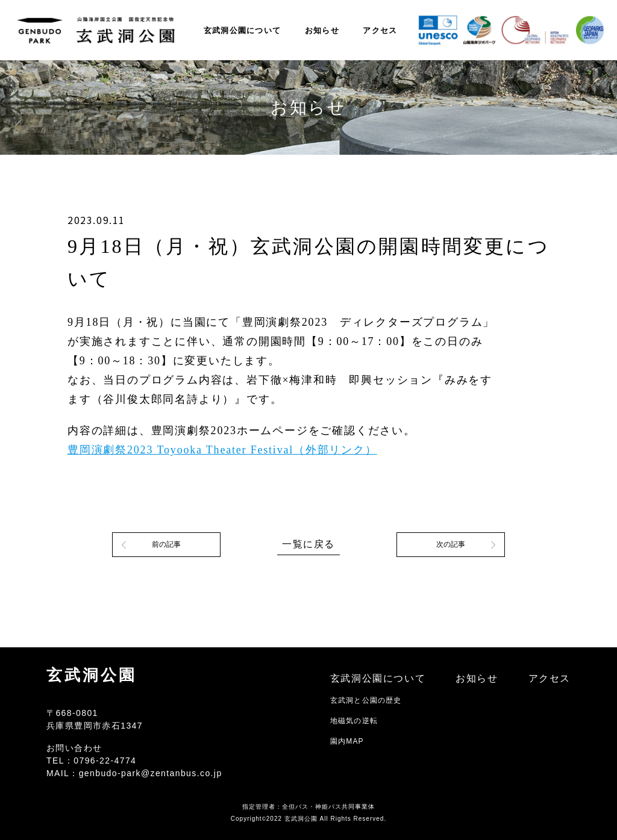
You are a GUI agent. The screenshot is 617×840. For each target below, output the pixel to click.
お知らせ (322, 30)
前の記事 (166, 544)
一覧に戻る (308, 544)
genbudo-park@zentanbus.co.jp (151, 773)
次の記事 (451, 544)
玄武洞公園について (243, 30)
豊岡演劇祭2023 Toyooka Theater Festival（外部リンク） (222, 450)
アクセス (380, 30)
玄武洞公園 (92, 675)
